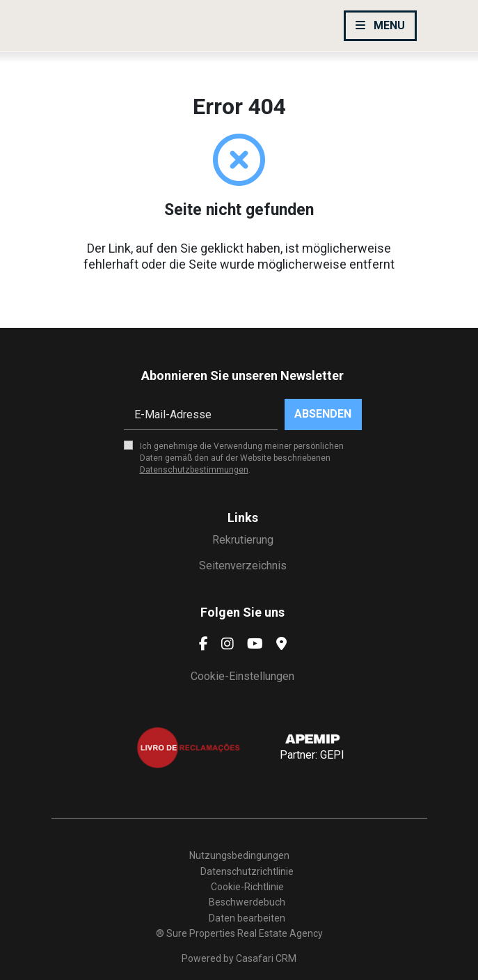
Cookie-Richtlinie (247, 887)
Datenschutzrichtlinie (247, 871)
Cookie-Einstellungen (242, 676)
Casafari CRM (266, 958)
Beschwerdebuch (247, 902)
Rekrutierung (243, 540)
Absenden (323, 414)
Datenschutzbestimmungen (194, 470)
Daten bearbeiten (247, 918)
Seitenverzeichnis (243, 566)
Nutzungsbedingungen (239, 855)
